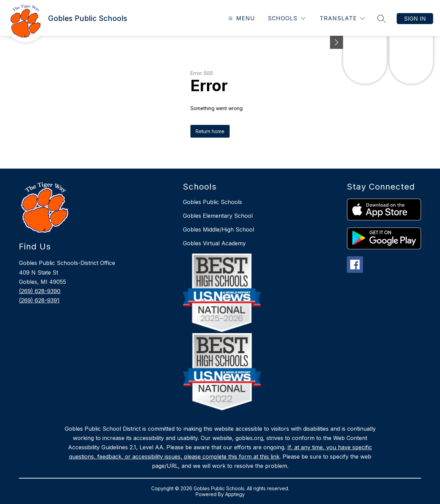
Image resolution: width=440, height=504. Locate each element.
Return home (210, 131)
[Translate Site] (342, 18)
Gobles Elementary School (218, 216)
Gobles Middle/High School (218, 229)
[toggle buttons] (337, 42)
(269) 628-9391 (39, 300)
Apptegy (235, 494)
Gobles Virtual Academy (214, 243)
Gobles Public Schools (212, 202)
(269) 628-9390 (40, 291)
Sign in (415, 19)
